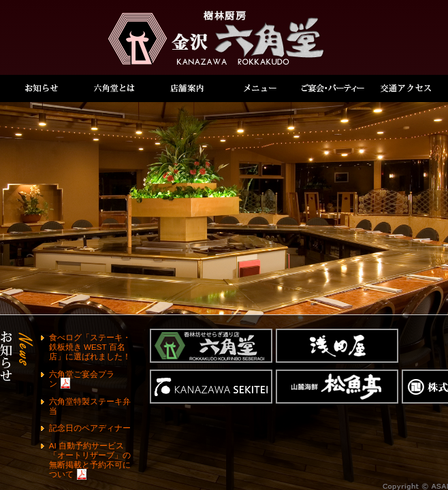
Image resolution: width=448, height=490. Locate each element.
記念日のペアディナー (90, 428)
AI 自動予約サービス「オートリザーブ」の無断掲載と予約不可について (90, 460)
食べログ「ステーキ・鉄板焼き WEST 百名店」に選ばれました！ (90, 347)
